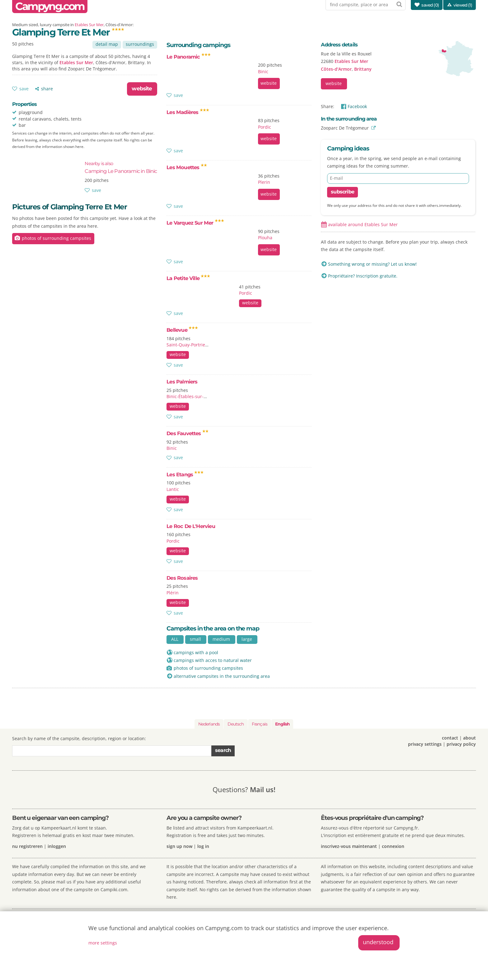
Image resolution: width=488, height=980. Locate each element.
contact (450, 738)
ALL (175, 639)
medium (221, 639)
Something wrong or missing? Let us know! (372, 264)
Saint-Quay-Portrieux (188, 345)
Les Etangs (185, 474)
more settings (103, 943)
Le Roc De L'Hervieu (191, 526)
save (24, 89)
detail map (107, 44)
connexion (393, 846)
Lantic (173, 489)
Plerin (264, 182)
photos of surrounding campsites (56, 238)
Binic (263, 71)
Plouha (265, 238)
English (282, 724)
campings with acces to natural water (213, 660)
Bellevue (182, 330)
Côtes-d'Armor (336, 69)
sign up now (179, 846)
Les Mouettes (187, 167)
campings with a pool (196, 652)
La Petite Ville (188, 278)
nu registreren (27, 846)
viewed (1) (463, 5)
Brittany (363, 69)
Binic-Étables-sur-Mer (189, 396)
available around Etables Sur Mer (363, 224)
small (195, 639)
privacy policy (461, 744)
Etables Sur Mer (89, 25)
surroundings (140, 44)
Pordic (265, 127)
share (47, 89)
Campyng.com (50, 6)
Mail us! (263, 790)
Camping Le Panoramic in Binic (121, 167)
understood (378, 942)
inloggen (57, 846)
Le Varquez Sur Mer (195, 223)
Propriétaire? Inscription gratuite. (363, 276)
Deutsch (236, 724)
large (247, 639)
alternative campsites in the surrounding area (222, 676)
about (469, 738)
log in (203, 846)
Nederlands (209, 724)
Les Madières (188, 112)
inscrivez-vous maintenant (349, 846)
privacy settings (425, 744)
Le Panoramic (188, 57)
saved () (430, 5)
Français (260, 724)
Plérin (173, 593)
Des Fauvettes (188, 433)
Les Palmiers (182, 382)
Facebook (357, 106)
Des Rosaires (182, 578)
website (142, 88)
